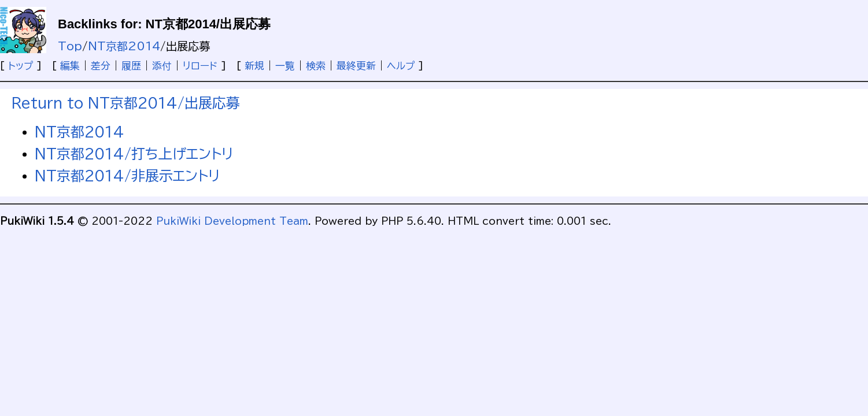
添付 (162, 66)
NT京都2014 (124, 46)
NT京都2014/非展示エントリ (127, 176)
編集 (70, 66)
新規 (254, 66)
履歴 (131, 66)
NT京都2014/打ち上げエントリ (134, 154)
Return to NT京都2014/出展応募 (126, 103)
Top (70, 46)
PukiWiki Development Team (232, 221)
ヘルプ (401, 66)
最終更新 (356, 66)
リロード (200, 66)
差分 (101, 66)
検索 (316, 66)
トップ (21, 66)
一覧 (285, 66)
